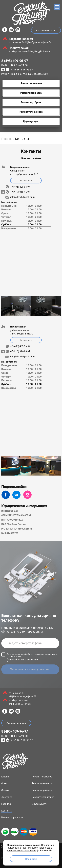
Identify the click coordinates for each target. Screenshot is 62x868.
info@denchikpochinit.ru (23, 197)
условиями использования (21, 851)
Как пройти (26, 180)
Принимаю (31, 859)
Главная (7, 139)
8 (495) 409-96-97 (15, 61)
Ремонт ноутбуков (42, 790)
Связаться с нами (46, 31)
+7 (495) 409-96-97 (20, 187)
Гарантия (6, 804)
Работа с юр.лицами (12, 817)
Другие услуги (39, 804)
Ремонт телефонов (42, 777)
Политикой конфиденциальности (23, 659)
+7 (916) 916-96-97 (22, 70)
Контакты (7, 811)
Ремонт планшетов (42, 783)
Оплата (5, 790)
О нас (4, 783)
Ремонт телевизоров (43, 797)
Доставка (7, 797)
